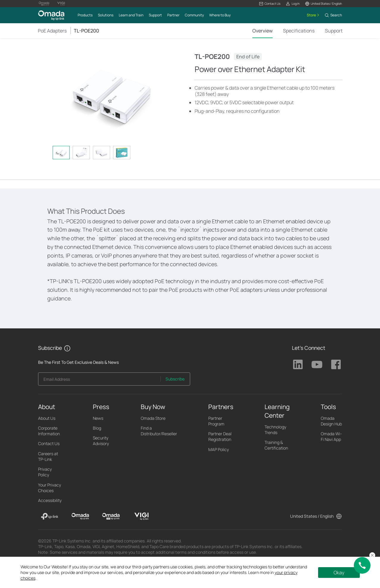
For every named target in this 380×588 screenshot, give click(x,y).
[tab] (61, 153)
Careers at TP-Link (48, 456)
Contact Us (49, 443)
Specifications (299, 31)
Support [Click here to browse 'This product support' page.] (334, 31)
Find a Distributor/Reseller (159, 431)
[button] (270, 4)
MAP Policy (219, 449)
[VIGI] (141, 516)
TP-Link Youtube (317, 364)
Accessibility (50, 500)
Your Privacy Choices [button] (50, 488)
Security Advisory (101, 441)
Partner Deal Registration (220, 436)
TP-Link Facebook (336, 364)
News (98, 418)
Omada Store (153, 418)
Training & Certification (276, 445)
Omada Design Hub (331, 421)
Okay (339, 573)
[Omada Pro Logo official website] (44, 4)
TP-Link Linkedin (298, 364)
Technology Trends (275, 430)
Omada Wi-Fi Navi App (331, 436)
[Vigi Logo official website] (61, 4)
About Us (47, 418)
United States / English (312, 516)
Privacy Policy (45, 472)
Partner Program (216, 421)
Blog (97, 428)
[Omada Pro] (111, 516)
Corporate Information (49, 431)
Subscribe (175, 379)
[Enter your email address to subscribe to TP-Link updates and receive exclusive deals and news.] (99, 381)
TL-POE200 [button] (86, 31)
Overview (262, 31)
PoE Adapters (52, 31)
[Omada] (80, 516)
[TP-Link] (50, 516)
